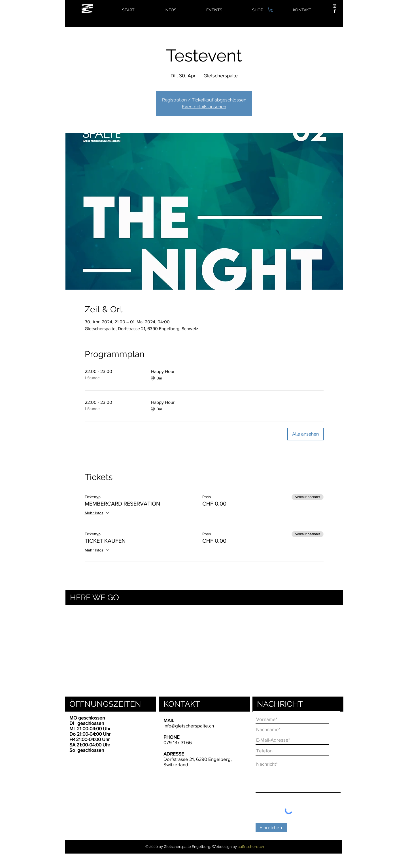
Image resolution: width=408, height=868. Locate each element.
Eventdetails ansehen (204, 107)
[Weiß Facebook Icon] (335, 11)
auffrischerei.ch (251, 847)
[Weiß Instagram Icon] (335, 6)
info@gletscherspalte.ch (189, 726)
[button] (271, 9)
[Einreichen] (271, 827)
